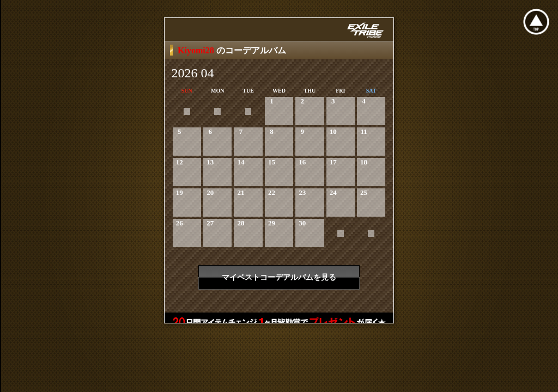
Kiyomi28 (197, 50)
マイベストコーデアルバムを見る (279, 277)
